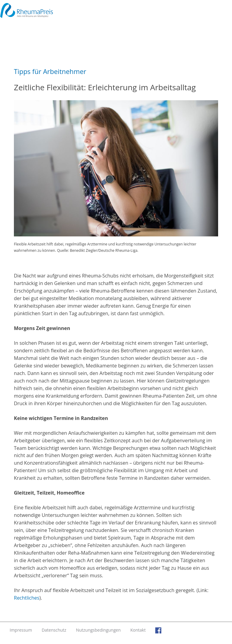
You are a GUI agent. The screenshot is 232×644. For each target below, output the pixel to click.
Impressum (21, 630)
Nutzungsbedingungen (98, 630)
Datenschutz (54, 630)
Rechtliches (27, 598)
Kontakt (138, 630)
